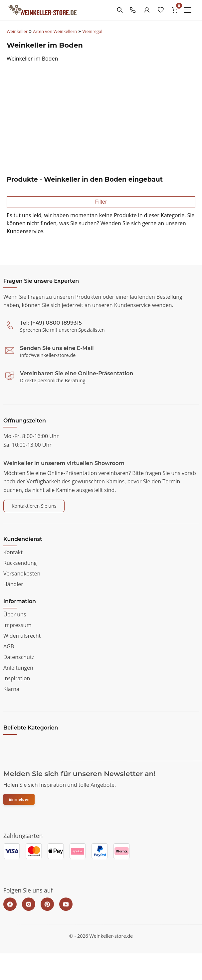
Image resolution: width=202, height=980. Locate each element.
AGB (9, 646)
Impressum (17, 625)
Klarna (11, 689)
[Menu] (188, 10)
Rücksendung (20, 563)
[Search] (120, 10)
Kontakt (13, 552)
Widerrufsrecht (22, 636)
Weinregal (93, 31)
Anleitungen (18, 668)
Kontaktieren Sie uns (34, 506)
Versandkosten (22, 573)
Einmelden (19, 799)
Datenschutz (19, 657)
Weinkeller (17, 31)
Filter (101, 202)
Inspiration (17, 678)
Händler (13, 584)
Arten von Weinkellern (55, 31)
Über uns (15, 614)
